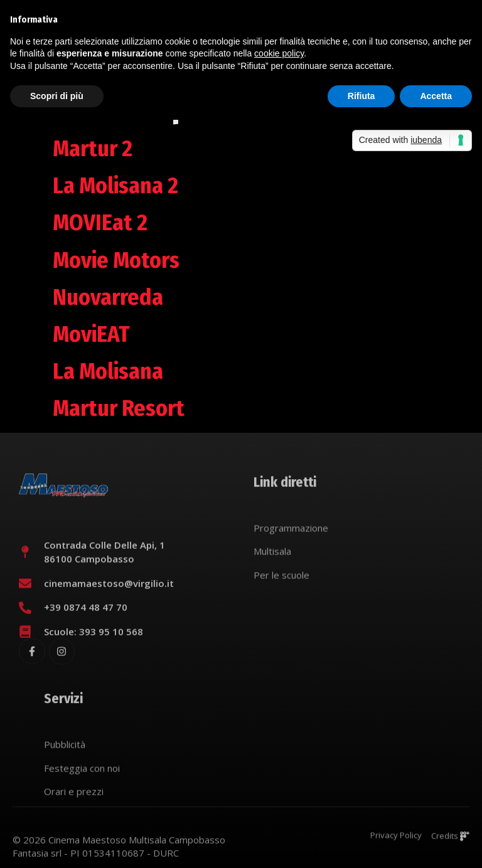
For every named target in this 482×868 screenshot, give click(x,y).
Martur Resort (119, 408)
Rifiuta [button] (361, 96)
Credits (450, 840)
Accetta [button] (436, 96)
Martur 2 (93, 149)
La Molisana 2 (115, 186)
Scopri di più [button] (57, 96)
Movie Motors (116, 260)
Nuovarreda (108, 297)
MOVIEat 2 (100, 223)
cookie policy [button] (279, 53)
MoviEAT (91, 334)
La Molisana (108, 371)
